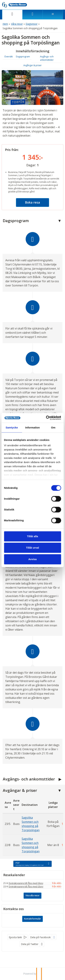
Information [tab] (33, 427)
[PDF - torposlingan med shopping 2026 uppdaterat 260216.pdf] (32, 864)
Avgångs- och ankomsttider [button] (47, 58)
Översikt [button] (8, 57)
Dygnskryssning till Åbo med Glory (26, 883)
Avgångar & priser (20, 790)
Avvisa (33, 559)
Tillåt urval (32, 548)
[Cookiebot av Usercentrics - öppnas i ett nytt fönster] (46, 418)
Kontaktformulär (32, 919)
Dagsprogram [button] (23, 57)
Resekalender (14, 875)
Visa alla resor (32, 895)
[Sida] (12, 15)
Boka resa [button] (32, 202)
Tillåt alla (33, 536)
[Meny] (53, 15)
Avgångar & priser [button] (32, 65)
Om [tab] (53, 427)
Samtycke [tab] (12, 427)
